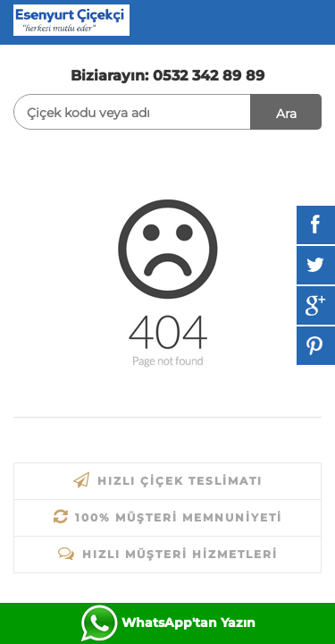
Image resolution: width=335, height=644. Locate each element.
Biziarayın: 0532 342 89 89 (167, 76)
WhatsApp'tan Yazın (188, 623)
